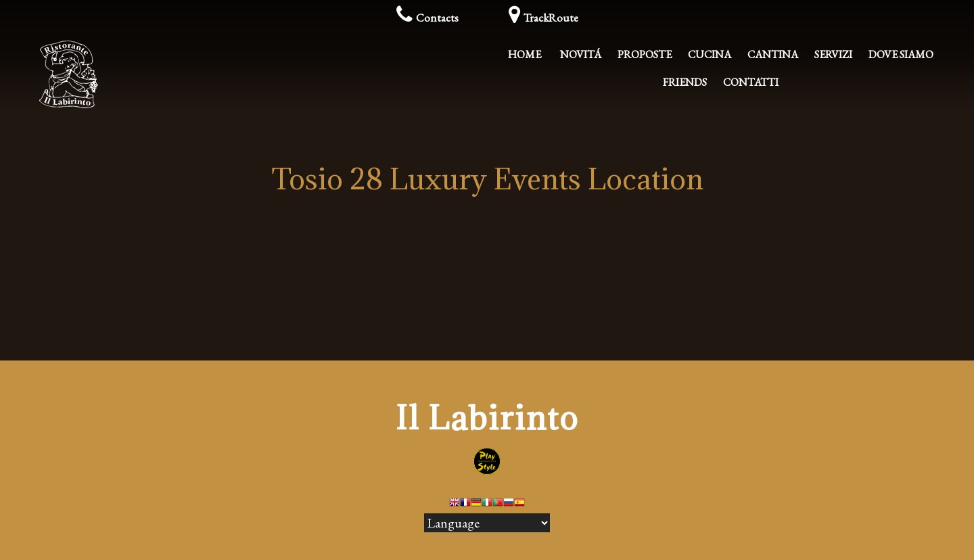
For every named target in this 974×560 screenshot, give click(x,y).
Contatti (751, 82)
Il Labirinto (487, 418)
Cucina (710, 54)
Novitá (581, 54)
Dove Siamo (901, 54)
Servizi (833, 54)
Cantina (773, 54)
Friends (685, 82)
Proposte (645, 54)
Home (525, 54)
